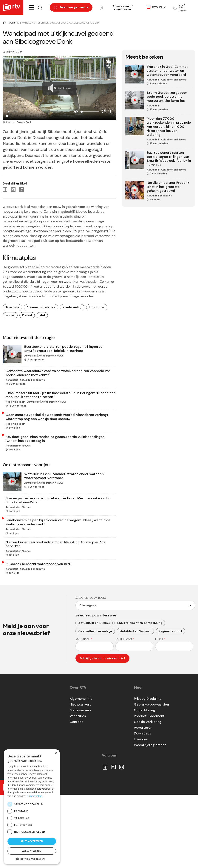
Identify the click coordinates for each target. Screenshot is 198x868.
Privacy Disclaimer (148, 772)
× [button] (56, 753)
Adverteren (143, 801)
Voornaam (84, 712)
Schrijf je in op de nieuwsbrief (102, 731)
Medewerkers (80, 783)
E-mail (160, 712)
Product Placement (149, 789)
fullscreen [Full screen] (104, 112)
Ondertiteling (144, 783)
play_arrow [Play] (8, 112)
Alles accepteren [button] (32, 841)
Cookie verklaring (148, 795)
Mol (42, 315)
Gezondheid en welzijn (95, 704)
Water (10, 315)
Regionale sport (170, 704)
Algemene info (81, 772)
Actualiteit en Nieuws (94, 696)
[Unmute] (76, 112)
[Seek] (59, 116)
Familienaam (125, 712)
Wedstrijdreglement (150, 818)
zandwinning (72, 307)
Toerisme (13, 23)
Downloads (143, 807)
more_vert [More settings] (110, 112)
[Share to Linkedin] (21, 190)
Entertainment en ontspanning (140, 696)
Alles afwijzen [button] (32, 851)
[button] (32, 7)
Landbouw (97, 307)
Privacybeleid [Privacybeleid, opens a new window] (35, 796)
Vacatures (78, 789)
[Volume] (90, 112)
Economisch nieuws (41, 307)
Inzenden (141, 812)
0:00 (15, 111)
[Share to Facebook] (5, 190)
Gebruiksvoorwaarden (151, 778)
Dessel (27, 315)
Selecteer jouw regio (91, 671)
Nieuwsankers (80, 778)
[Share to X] (13, 190)
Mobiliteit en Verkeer (135, 704)
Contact (76, 795)
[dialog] (32, 807)
